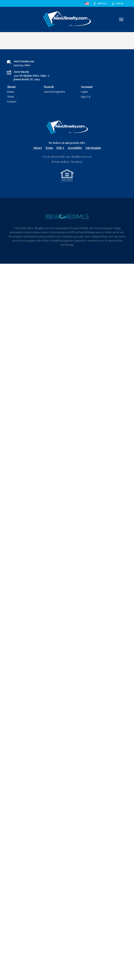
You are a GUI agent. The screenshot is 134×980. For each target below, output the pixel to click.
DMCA (60, 148)
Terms (49, 148)
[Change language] (87, 3)
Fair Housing (93, 148)
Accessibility (75, 148)
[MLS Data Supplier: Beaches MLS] (67, 217)
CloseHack (76, 162)
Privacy (38, 148)
